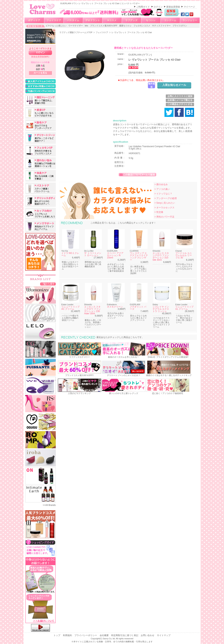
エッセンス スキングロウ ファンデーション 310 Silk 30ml (161, 257)
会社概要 (104, 635)
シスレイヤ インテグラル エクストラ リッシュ (161, 309)
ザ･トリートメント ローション (93, 254)
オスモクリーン (115, 307)
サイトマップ (164, 635)
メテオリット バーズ (138, 308)
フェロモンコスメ (142, 26)
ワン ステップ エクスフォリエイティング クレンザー (139, 257)
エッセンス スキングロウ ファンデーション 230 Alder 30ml (92, 310)
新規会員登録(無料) (40, 57)
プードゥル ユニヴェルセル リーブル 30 (184, 255)
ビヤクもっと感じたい (56, 26)
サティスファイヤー (162, 26)
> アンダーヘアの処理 (166, 198)
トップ (57, 635)
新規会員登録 (173, 7)
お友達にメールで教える (180, 100)
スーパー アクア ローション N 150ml (115, 255)
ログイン (158, 7)
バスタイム (73, 20)
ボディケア (34, 20)
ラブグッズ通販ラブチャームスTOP (76, 32)
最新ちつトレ (126, 26)
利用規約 (68, 635)
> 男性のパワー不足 (164, 217)
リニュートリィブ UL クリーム (184, 308)
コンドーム (170, 20)
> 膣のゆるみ (161, 184)
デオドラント (93, 20)
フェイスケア (54, 20)
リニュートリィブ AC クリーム (70, 308)
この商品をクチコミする (180, 104)
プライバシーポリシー (86, 635)
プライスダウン (180, 26)
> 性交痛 (159, 212)
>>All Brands (49, 505)
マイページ (189, 7)
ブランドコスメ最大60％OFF (104, 26)
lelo (87, 26)
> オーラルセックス (164, 208)
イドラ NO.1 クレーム (70, 254)
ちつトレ (151, 20)
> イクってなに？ (163, 194)
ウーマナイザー (76, 26)
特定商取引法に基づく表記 (125, 635)
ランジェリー (190, 20)
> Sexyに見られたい (165, 203)
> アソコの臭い (162, 189)
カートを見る (40, 73)
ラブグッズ (131, 20)
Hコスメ (112, 20)
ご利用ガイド (143, 7)
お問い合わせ (148, 635)
